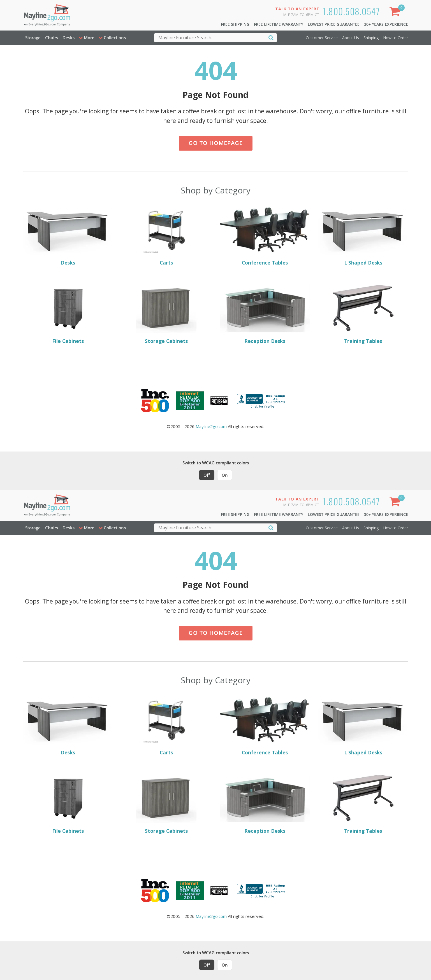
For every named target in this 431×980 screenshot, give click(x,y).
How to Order (396, 38)
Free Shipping (235, 24)
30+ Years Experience (386, 24)
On (225, 475)
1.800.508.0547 (351, 11)
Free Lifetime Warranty (279, 24)
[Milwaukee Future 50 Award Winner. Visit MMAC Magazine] (219, 401)
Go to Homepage (216, 143)
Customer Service (322, 38)
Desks (69, 38)
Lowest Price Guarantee (334, 24)
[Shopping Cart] (396, 13)
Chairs (52, 38)
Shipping (371, 38)
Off (207, 475)
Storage (33, 38)
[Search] (271, 37)
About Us (351, 38)
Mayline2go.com (211, 426)
